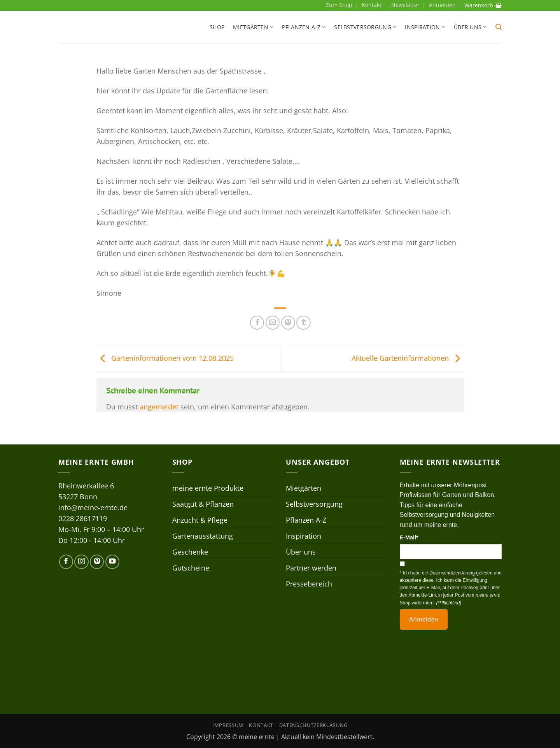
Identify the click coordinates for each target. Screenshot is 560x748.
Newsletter (405, 5)
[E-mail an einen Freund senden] (273, 323)
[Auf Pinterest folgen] (97, 562)
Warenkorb (483, 5)
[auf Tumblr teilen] (303, 323)
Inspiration (425, 27)
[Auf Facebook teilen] (257, 323)
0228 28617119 (83, 518)
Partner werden (311, 568)
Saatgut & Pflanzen (203, 504)
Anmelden (424, 619)
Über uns (470, 27)
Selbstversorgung (365, 27)
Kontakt (372, 5)
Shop (217, 27)
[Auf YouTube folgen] (112, 562)
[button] (499, 27)
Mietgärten (253, 27)
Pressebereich (309, 584)
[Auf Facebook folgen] (66, 562)
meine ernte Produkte (208, 488)
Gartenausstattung (203, 536)
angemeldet (159, 407)
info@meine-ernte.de (93, 507)
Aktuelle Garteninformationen (408, 358)
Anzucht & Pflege (200, 520)
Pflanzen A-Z (304, 27)
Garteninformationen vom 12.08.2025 (165, 358)
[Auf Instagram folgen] (81, 562)
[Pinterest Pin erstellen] (288, 323)
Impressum (228, 725)
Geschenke (190, 552)
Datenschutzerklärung (313, 725)
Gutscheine (191, 568)
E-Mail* (409, 537)
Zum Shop (339, 5)
